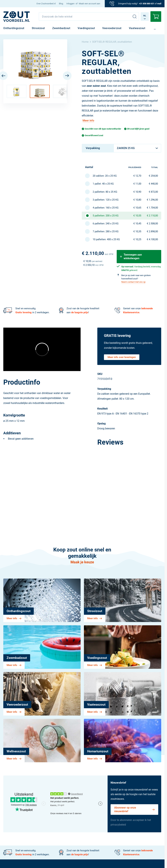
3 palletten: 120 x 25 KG (106, 200)
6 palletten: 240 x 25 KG (106, 224)
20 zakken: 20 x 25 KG (105, 176)
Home (85, 42)
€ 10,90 (137, 192)
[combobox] (89, 17)
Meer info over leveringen (122, 357)
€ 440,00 (153, 184)
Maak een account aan (89, 4)
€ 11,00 (137, 184)
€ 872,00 (153, 192)
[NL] (17, 17)
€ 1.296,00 (152, 200)
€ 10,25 (137, 239)
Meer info (88, 121)
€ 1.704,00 (152, 208)
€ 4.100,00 (152, 239)
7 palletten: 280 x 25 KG (106, 231)
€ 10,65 (137, 208)
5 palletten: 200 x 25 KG (106, 216)
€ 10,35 (137, 231)
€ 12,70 (137, 176)
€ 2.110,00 (152, 216)
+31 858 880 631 (147, 4)
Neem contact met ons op (133, 282)
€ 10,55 (137, 216)
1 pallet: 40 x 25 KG (103, 184)
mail (159, 4)
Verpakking (93, 148)
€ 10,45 (137, 224)
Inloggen (70, 4)
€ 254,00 (153, 176)
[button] (17, 91)
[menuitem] (46, 4)
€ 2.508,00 (152, 224)
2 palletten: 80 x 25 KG (105, 192)
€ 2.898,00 (152, 231)
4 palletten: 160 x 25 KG (106, 208)
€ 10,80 (137, 200)
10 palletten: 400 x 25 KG (106, 239)
